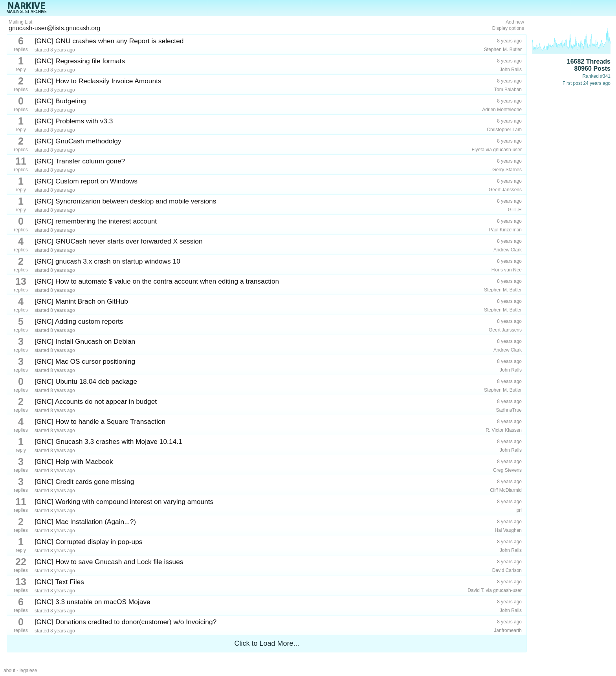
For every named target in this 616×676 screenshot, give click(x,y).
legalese (28, 671)
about (9, 671)
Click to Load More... (267, 643)
